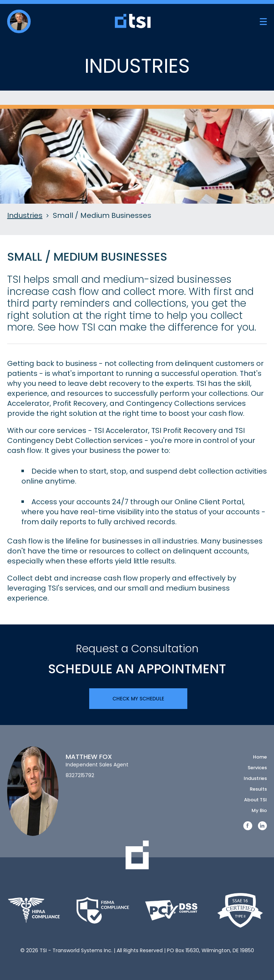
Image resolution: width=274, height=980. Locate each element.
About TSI (255, 800)
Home (260, 757)
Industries (25, 216)
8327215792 (80, 775)
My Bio (259, 810)
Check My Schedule (138, 699)
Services (257, 768)
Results (258, 789)
